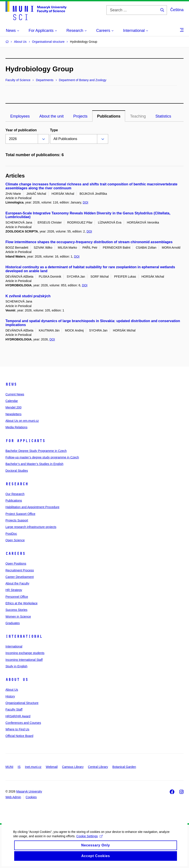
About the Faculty (17, 583)
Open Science (15, 540)
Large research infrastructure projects (31, 527)
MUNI (9, 767)
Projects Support (17, 520)
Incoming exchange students (25, 653)
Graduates (13, 623)
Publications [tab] (109, 116)
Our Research (15, 494)
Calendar (12, 401)
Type (54, 130)
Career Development (20, 577)
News (11, 384)
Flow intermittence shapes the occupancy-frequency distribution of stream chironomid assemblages (89, 242)
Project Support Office (20, 514)
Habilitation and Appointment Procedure (32, 507)
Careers (15, 554)
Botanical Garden (124, 767)
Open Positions (16, 564)
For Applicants (25, 441)
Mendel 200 (13, 407)
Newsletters (13, 414)
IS (19, 767)
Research (17, 484)
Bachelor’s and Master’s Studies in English (34, 464)
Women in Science (18, 617)
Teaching (138, 116)
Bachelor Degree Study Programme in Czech (36, 451)
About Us (17, 680)
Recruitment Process (20, 570)
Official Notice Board (19, 736)
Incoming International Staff (24, 660)
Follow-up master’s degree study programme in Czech (42, 457)
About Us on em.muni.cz (22, 421)
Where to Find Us (17, 729)
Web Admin (13, 797)
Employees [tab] (20, 116)
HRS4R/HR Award (18, 716)
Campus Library (73, 767)
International (24, 636)
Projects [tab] (80, 116)
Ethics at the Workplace (22, 603)
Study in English (16, 666)
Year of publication (21, 130)
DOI (86, 202)
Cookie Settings (89, 841)
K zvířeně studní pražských (28, 296)
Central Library (98, 767)
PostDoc (11, 534)
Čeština (177, 10)
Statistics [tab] (163, 116)
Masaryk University (29, 791)
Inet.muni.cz (33, 767)
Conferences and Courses (23, 723)
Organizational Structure (22, 703)
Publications (14, 501)
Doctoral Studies (17, 471)
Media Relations (16, 427)
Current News (15, 394)
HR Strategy (14, 590)
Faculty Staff (14, 709)
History (10, 696)
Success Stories (16, 610)
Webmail (52, 767)
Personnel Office (17, 597)
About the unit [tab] (51, 116)
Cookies (31, 797)
